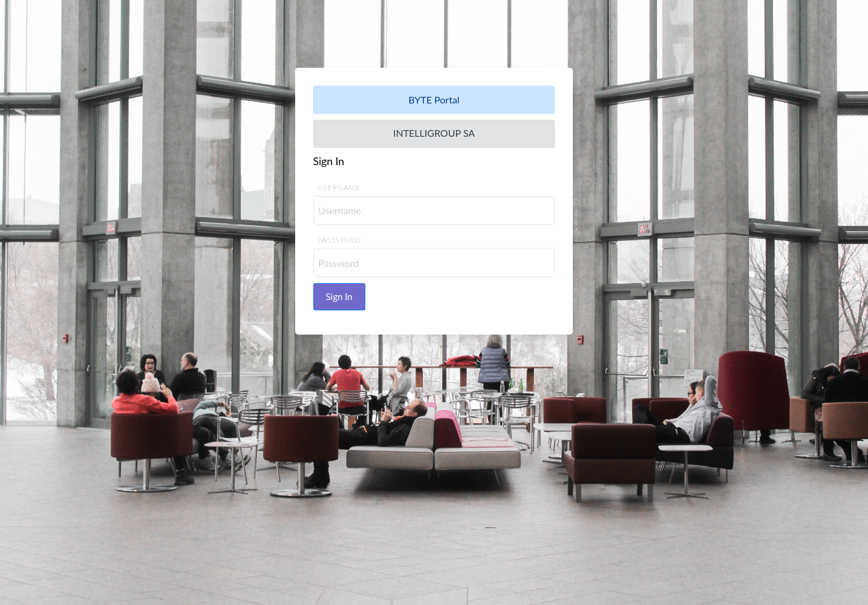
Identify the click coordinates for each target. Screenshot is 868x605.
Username (339, 188)
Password (339, 240)
